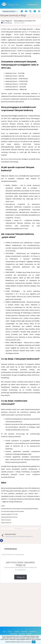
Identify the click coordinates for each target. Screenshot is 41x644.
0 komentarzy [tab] (11, 549)
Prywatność (33, 632)
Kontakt (29, 634)
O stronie (22, 634)
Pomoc (10, 632)
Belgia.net (13, 4)
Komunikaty (13, 634)
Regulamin (24, 632)
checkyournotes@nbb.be (21, 141)
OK (34, 642)
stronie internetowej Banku (13, 159)
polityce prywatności (26, 642)
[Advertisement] (20, 605)
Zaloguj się (33, 4)
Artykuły (17, 632)
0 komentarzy (7, 23)
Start (4, 632)
